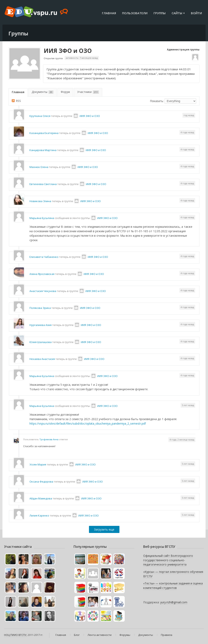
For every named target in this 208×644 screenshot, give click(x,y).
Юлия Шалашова (41, 342)
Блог (77, 635)
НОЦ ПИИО (11, 635)
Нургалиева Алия (41, 325)
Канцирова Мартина (43, 150)
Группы (160, 13)
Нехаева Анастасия (42, 359)
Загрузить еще (104, 529)
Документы (43, 92)
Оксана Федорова (41, 482)
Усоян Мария (38, 464)
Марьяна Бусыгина (42, 218)
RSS (18, 101)
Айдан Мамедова (41, 498)
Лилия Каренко (39, 515)
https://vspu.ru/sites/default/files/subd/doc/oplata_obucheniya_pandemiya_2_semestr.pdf (88, 423)
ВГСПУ (22, 635)
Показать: (157, 101)
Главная (109, 13)
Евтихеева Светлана (43, 184)
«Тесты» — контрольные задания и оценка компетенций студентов (173, 586)
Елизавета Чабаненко (44, 257)
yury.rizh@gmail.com (174, 602)
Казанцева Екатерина (44, 133)
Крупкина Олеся (40, 116)
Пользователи (135, 13)
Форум (65, 92)
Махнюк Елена (39, 167)
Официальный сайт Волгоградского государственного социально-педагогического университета (168, 560)
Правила (167, 635)
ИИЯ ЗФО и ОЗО (68, 51)
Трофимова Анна (49, 439)
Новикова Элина (40, 201)
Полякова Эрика (40, 308)
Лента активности (100, 635)
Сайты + (178, 13)
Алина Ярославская (42, 274)
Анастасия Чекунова (43, 291)
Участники (88, 92)
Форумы (125, 635)
